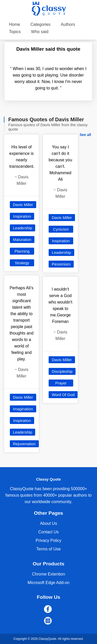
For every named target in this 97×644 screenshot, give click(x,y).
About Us (49, 523)
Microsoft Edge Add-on (49, 583)
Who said (40, 32)
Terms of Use (48, 549)
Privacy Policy (49, 540)
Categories (40, 24)
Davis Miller (23, 205)
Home (15, 24)
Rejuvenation (24, 444)
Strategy (22, 263)
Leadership (23, 228)
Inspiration (22, 216)
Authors (68, 24)
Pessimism (61, 264)
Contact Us (48, 532)
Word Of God (63, 395)
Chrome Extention (48, 574)
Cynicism (61, 229)
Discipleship (62, 371)
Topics (15, 32)
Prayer (61, 383)
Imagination (23, 409)
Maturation (22, 240)
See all (85, 135)
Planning (22, 251)
